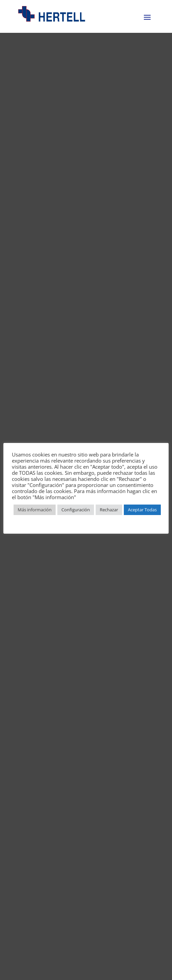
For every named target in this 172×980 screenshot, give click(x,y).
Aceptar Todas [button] (142, 510)
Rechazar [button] (109, 510)
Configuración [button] (76, 510)
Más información (35, 510)
